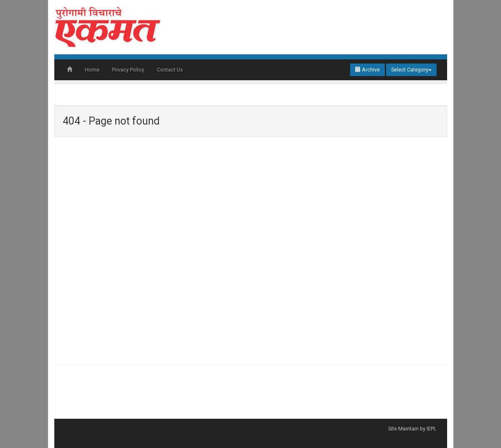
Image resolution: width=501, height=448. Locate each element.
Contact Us (170, 70)
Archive (367, 70)
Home (92, 70)
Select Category (411, 70)
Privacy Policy (128, 70)
